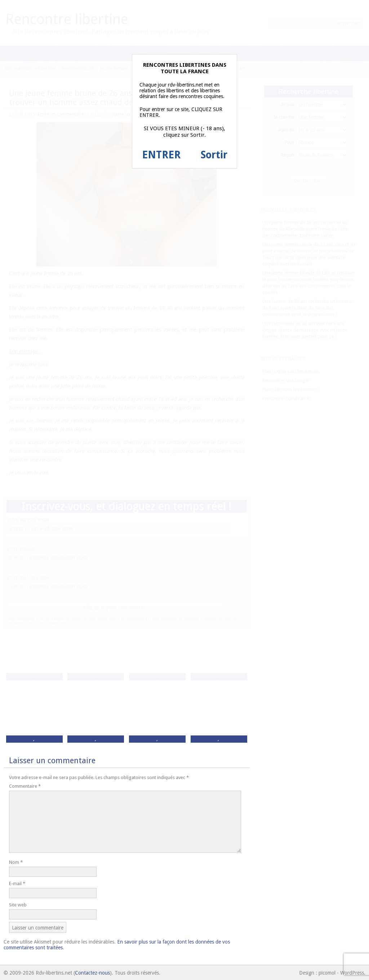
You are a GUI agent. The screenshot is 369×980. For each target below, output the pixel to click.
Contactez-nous (92, 973)
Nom (16, 862)
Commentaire (25, 786)
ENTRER (161, 155)
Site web (18, 905)
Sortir (214, 155)
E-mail (17, 884)
